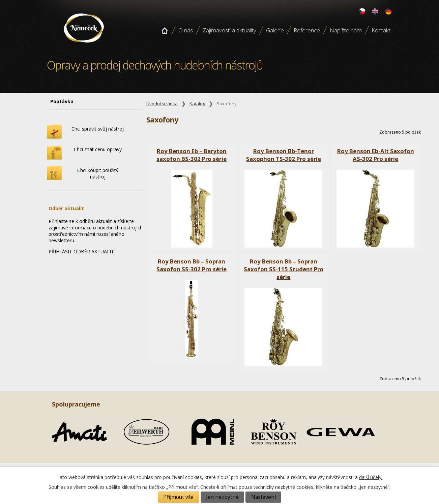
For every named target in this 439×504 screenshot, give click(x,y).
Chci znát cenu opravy (98, 149)
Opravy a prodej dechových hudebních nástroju (84, 45)
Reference (307, 30)
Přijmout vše (178, 497)
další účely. (371, 477)
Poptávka (62, 101)
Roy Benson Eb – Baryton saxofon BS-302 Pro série (192, 155)
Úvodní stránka (165, 30)
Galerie (275, 30)
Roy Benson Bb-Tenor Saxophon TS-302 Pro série (284, 155)
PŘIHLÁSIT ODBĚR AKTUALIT (81, 251)
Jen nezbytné (222, 497)
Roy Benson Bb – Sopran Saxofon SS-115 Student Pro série (284, 269)
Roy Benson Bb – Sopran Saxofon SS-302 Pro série (192, 265)
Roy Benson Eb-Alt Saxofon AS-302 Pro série (376, 155)
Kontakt (381, 30)
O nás (186, 30)
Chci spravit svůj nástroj (98, 129)
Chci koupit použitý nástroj (98, 173)
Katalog (197, 104)
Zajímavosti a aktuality (229, 30)
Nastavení (264, 497)
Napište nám (346, 30)
